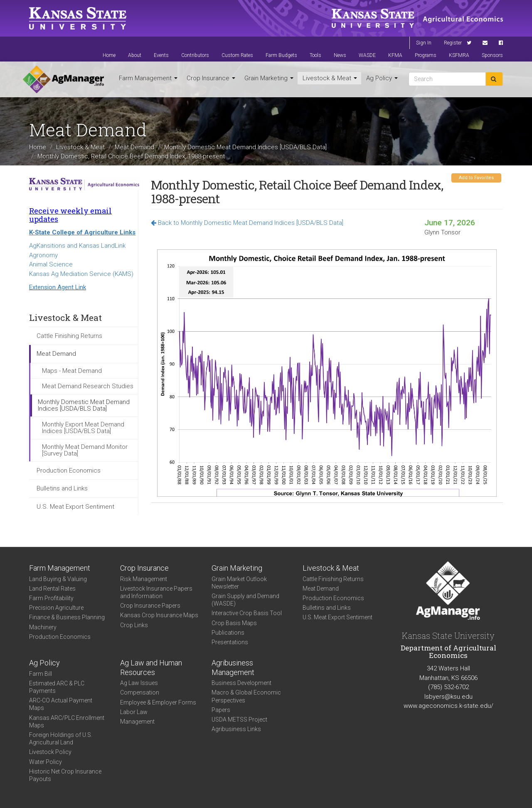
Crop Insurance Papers (150, 606)
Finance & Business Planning (67, 617)
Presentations (230, 642)
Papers (221, 710)
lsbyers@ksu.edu (448, 697)
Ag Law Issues (139, 683)
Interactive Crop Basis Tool (247, 613)
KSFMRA (459, 55)
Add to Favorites (476, 178)
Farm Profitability (51, 598)
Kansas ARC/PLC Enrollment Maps (67, 722)
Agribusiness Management (233, 668)
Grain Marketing (269, 78)
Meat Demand (134, 147)
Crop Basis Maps (234, 623)
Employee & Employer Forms (158, 702)
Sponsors (492, 55)
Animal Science (51, 264)
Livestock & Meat (330, 78)
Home (109, 55)
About (135, 55)
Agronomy (43, 255)
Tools (315, 55)
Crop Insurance (211, 78)
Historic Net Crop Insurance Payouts (65, 775)
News (340, 55)
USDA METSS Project (239, 719)
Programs (426, 55)
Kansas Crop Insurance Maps (159, 615)
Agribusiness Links (236, 729)
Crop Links (134, 625)
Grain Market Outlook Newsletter (239, 583)
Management (137, 722)
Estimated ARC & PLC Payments (57, 687)
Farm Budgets (281, 55)
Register (453, 43)
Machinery (43, 627)
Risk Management (144, 579)
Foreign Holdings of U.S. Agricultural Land (61, 739)
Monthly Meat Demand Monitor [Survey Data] (85, 450)
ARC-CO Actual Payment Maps (61, 704)
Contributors (195, 55)
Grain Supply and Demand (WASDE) (245, 600)
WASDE (367, 55)
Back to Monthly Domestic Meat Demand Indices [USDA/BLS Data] (247, 223)
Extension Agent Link (58, 287)
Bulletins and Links (62, 488)
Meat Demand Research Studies (88, 386)
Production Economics (69, 471)
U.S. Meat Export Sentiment (75, 507)
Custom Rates (237, 55)
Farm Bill (41, 674)
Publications (228, 633)
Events (161, 55)
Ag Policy (382, 78)
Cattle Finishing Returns (69, 336)
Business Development (241, 683)
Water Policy (46, 762)
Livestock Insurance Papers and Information (156, 592)
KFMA (395, 55)
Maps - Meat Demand (72, 371)
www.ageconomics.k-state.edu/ (448, 706)
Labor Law (134, 712)
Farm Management (148, 78)
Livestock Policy (50, 752)
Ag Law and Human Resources (151, 668)
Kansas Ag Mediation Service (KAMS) (81, 274)
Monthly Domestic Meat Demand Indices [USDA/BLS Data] (245, 147)
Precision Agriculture (56, 608)
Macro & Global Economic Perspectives (246, 696)
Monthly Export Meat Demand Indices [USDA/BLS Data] (83, 428)
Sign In (424, 43)
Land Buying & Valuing (58, 579)
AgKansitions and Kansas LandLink (77, 246)
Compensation (140, 692)
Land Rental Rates (52, 589)
